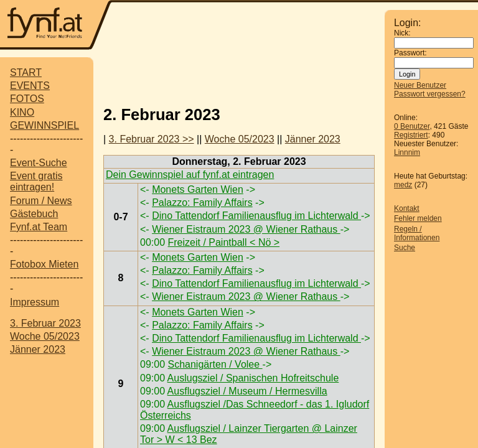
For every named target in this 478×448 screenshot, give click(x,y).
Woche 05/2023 (45, 336)
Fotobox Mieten (44, 264)
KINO (22, 112)
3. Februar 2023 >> (152, 139)
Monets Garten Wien (198, 189)
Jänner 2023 (38, 349)
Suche (405, 248)
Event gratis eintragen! (36, 181)
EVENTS (30, 86)
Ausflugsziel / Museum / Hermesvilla (247, 391)
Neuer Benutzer (420, 85)
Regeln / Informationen (417, 233)
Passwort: (410, 53)
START (26, 72)
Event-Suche (39, 163)
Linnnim (407, 152)
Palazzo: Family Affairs (202, 203)
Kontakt (407, 208)
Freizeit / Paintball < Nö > (223, 242)
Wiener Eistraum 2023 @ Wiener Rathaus (246, 229)
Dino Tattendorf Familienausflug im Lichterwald (256, 216)
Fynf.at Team (39, 227)
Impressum (35, 302)
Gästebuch (34, 214)
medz (403, 185)
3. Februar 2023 (45, 323)
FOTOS (27, 99)
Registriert (411, 135)
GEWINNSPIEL (45, 125)
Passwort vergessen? (430, 94)
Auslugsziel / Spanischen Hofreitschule (253, 378)
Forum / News (41, 201)
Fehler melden (418, 218)
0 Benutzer (412, 126)
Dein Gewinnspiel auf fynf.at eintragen (190, 175)
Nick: (402, 33)
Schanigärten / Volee (215, 364)
